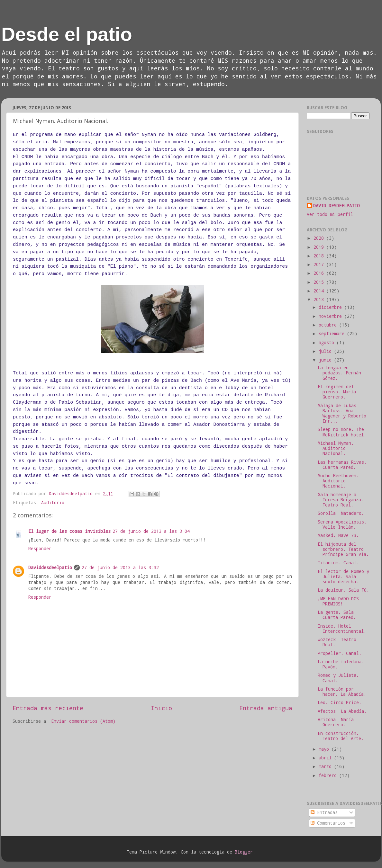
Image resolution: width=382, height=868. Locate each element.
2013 (320, 300)
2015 (320, 282)
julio (326, 351)
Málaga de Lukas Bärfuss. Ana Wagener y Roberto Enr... (342, 413)
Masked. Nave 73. (338, 535)
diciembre (332, 307)
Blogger (244, 852)
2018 (320, 256)
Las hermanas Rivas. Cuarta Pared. (342, 465)
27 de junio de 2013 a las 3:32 (120, 568)
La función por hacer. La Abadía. (342, 692)
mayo (325, 749)
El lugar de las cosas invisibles (69, 531)
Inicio (161, 708)
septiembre (333, 334)
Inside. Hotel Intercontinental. (342, 629)
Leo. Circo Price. (340, 702)
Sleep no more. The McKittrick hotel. (342, 432)
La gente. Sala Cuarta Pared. (337, 615)
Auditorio (53, 503)
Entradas (324, 812)
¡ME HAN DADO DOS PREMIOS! (338, 601)
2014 (320, 291)
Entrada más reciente (48, 708)
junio (326, 360)
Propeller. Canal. (340, 653)
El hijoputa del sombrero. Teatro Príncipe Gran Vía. (343, 549)
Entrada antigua (266, 708)
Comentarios (328, 823)
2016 (320, 273)
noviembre (332, 316)
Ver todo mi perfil (330, 214)
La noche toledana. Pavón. (341, 664)
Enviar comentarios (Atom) (83, 721)
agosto (328, 343)
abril (326, 758)
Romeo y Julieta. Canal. (338, 678)
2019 (320, 247)
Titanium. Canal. (338, 563)
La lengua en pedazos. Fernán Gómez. (339, 373)
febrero (329, 775)
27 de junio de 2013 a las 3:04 (151, 531)
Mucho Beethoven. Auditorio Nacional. (338, 481)
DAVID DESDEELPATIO (336, 206)
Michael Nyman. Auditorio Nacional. (336, 448)
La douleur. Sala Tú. (343, 590)
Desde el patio (67, 34)
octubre (329, 325)
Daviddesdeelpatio (50, 568)
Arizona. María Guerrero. (336, 722)
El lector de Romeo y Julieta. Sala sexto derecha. (343, 577)
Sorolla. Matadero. (341, 513)
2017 (320, 264)
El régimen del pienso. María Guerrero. (337, 392)
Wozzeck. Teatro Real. (337, 642)
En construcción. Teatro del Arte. (341, 736)
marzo (326, 766)
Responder (40, 549)
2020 (320, 238)
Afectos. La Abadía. (342, 711)
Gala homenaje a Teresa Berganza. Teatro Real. (341, 500)
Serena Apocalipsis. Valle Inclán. (342, 524)
